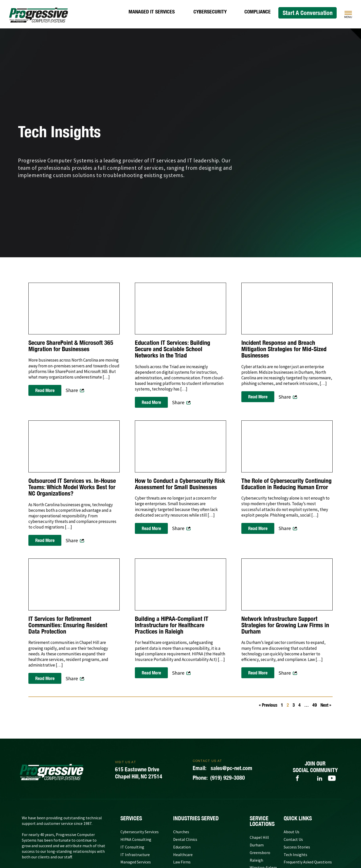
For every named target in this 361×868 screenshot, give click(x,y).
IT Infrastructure (135, 855)
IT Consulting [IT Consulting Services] (132, 847)
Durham (257, 845)
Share (72, 390)
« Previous (268, 705)
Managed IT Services (152, 12)
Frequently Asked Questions (308, 862)
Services (131, 818)
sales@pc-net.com (222, 768)
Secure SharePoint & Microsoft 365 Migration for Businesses (71, 346)
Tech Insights (295, 855)
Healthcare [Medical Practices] (183, 855)
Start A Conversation (308, 13)
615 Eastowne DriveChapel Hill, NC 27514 (139, 773)
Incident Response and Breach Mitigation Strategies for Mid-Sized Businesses (284, 349)
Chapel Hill (259, 837)
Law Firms (182, 862)
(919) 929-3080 (219, 778)
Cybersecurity (210, 12)
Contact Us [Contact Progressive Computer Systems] (293, 839)
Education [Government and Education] (182, 847)
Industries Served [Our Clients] (196, 818)
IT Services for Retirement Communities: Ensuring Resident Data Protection (68, 625)
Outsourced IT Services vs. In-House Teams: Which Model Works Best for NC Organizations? (72, 487)
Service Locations (262, 821)
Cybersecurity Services (140, 832)
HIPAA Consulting (136, 839)
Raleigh (256, 860)
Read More (45, 390)
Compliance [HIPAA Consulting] (258, 12)
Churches (181, 832)
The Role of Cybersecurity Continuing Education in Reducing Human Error (286, 484)
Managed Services (136, 862)
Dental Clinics (185, 839)
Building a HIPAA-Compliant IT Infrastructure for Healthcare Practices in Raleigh (172, 625)
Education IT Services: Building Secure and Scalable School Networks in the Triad (173, 349)
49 (315, 705)
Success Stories (297, 847)
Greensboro (260, 853)
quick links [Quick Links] (298, 818)
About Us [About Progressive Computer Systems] (292, 832)
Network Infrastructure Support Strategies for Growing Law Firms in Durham (285, 625)
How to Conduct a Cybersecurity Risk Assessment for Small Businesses (180, 484)
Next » (326, 705)
